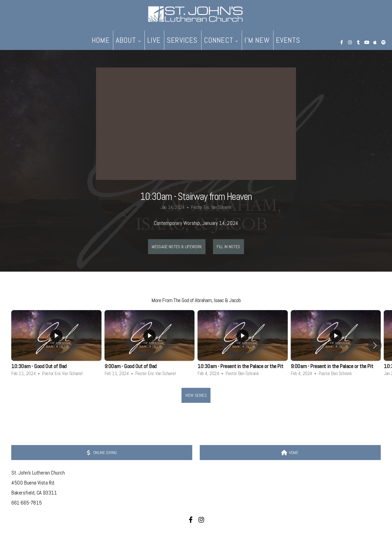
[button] (375, 345)
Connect (221, 40)
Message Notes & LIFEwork (177, 247)
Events (288, 40)
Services (182, 40)
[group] (56, 345)
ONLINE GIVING (101, 453)
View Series (196, 395)
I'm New (257, 40)
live (154, 40)
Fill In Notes (228, 247)
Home (101, 40)
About (128, 40)
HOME (290, 453)
